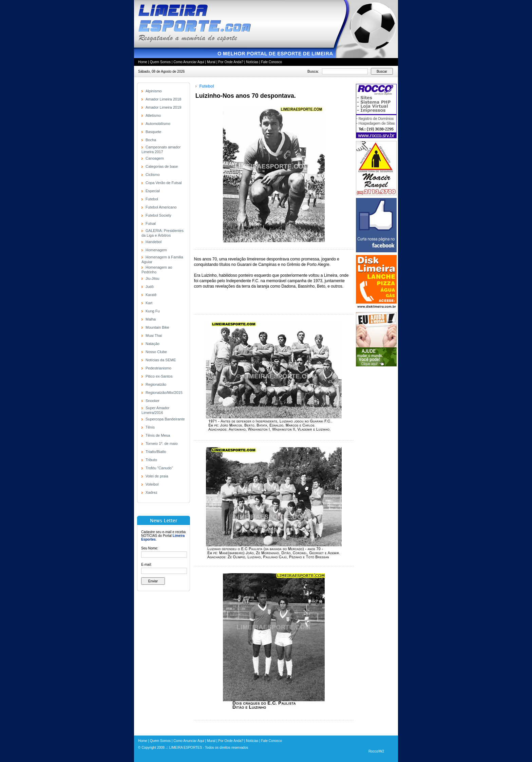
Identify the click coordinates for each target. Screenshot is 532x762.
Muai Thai (154, 335)
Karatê (151, 295)
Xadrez (151, 492)
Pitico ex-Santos (159, 376)
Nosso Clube (156, 352)
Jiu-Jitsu (152, 278)
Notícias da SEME (161, 360)
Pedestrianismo (158, 368)
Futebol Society (158, 215)
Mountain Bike (157, 327)
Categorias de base (162, 166)
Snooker (153, 401)
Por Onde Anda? (231, 62)
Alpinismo (154, 91)
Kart (149, 303)
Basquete (153, 132)
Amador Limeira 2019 (163, 107)
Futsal (151, 223)
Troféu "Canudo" (159, 468)
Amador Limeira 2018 (163, 99)
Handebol (154, 242)
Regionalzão (156, 384)
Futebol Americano (161, 207)
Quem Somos (160, 62)
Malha (151, 319)
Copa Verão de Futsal (164, 183)
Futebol (152, 199)
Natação (153, 344)
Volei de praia (157, 476)
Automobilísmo (158, 124)
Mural (211, 62)
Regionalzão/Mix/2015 (164, 393)
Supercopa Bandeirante (165, 419)
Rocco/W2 (376, 751)
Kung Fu (153, 311)
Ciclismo (153, 175)
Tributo (151, 460)
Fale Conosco (271, 62)
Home (143, 62)
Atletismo (153, 115)
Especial (153, 191)
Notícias (252, 62)
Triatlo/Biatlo (156, 452)
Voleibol (152, 484)
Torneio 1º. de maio (162, 443)
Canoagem (155, 158)
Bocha (151, 140)
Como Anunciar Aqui (189, 62)
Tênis (150, 427)
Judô (150, 287)
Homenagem (156, 250)
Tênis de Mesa (158, 435)
